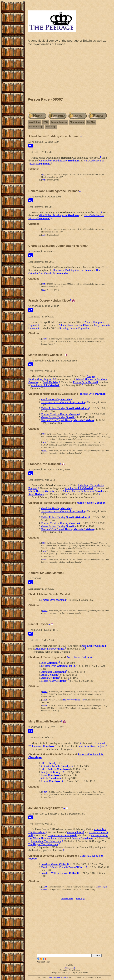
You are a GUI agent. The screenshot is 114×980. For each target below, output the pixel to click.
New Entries (35, 122)
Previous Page (36, 127)
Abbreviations (77, 122)
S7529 (45, 700)
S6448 (45, 705)
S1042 (45, 450)
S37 (44, 174)
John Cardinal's (54, 977)
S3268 (45, 887)
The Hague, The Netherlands (43, 844)
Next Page (51, 127)
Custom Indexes (59, 122)
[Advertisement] (69, 72)
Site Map (91, 122)
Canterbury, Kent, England (91, 746)
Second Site (64, 977)
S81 (44, 434)
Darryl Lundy (69, 967)
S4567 (45, 339)
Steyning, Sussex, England (73, 328)
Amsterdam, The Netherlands (46, 841)
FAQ (46, 122)
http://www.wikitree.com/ (74, 700)
